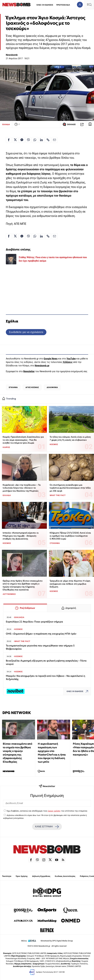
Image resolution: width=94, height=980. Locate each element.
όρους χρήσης (54, 811)
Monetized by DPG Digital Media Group (57, 941)
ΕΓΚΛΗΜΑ (13, 387)
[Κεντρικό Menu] (89, 5)
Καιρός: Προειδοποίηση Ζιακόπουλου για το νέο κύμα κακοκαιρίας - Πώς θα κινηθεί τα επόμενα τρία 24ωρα (23, 440)
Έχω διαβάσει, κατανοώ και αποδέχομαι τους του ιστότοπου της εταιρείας (47, 811)
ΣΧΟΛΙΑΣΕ (69, 124)
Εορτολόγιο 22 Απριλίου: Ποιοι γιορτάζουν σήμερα (34, 622)
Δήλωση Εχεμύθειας (41, 876)
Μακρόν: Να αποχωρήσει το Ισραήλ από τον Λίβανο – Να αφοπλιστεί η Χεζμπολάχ (45, 678)
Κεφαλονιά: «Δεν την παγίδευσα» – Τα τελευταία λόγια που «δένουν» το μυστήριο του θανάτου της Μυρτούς (22, 488)
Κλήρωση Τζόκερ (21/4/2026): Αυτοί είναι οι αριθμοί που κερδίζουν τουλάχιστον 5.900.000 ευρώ (70, 536)
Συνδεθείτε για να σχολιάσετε (26, 332)
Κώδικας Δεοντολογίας (65, 876)
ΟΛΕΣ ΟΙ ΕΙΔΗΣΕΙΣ (45, 5)
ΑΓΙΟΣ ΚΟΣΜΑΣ (32, 387)
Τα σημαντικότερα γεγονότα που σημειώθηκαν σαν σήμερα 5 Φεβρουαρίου (40, 647)
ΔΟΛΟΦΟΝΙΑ (52, 387)
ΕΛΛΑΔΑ (6, 124)
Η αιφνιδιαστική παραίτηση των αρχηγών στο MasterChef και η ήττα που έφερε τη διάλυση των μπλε (52, 753)
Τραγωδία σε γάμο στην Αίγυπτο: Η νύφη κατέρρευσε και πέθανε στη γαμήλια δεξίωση (70, 584)
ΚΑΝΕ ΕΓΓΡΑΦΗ (47, 827)
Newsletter (29, 371)
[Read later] (90, 124)
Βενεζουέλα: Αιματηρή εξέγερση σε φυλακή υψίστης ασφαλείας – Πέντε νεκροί (46, 662)
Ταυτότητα (7, 876)
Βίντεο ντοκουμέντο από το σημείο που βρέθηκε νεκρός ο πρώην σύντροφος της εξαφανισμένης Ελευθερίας (17, 753)
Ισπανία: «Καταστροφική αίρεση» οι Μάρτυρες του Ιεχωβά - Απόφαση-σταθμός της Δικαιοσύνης (21, 536)
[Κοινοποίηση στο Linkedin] (41, 140)
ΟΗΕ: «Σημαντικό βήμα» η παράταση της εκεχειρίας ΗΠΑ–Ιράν (41, 634)
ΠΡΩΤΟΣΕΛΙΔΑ (63, 5)
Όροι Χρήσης (22, 876)
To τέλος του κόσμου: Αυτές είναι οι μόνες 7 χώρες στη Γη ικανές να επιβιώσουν (70, 438)
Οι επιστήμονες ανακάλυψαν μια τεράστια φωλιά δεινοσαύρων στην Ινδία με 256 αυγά (70, 488)
